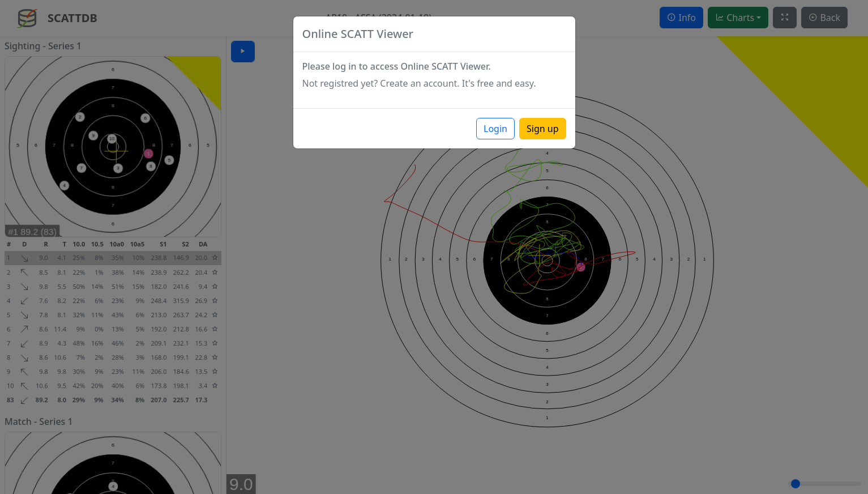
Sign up (543, 129)
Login (495, 129)
